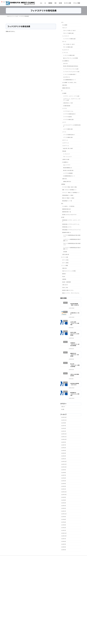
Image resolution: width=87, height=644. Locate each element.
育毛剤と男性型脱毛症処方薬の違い (71, 66)
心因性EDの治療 (66, 159)
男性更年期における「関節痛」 (19, 598)
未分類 (63, 409)
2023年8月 (64, 472)
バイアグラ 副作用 (36, 622)
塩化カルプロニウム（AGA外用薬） (71, 58)
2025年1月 (64, 431)
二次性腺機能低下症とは (18, 621)
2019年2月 (64, 528)
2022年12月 (64, 492)
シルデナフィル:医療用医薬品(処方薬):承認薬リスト (72, 240)
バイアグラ (65, 108)
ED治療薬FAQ (65, 162)
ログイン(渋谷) (65, 260)
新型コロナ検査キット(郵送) (68, 198)
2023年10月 (64, 467)
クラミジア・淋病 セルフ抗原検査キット (71, 193)
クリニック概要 (65, 265)
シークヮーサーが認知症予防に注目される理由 (67, 577)
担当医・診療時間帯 (66, 282)
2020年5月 (64, 506)
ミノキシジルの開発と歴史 (69, 55)
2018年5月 (64, 544)
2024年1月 (64, 459)
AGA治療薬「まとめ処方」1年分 (69, 82)
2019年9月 (64, 517)
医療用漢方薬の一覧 (66, 212)
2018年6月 (64, 541)
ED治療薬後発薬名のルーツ (69, 176)
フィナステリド (66, 36)
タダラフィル (65, 140)
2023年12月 (64, 461)
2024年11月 (64, 437)
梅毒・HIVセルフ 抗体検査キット (69, 190)
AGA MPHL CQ (66, 77)
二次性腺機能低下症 (36, 609)
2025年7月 (64, 426)
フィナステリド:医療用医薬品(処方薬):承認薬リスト (72, 248)
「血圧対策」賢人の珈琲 (67, 148)
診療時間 (64, 279)
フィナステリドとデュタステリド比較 (71, 72)
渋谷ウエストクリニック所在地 (48, 557)
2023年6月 (64, 478)
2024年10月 (64, 439)
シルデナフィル (66, 143)
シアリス (64, 132)
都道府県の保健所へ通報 (62, 619)
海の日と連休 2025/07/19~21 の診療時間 (75, 334)
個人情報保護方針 (73, 557)
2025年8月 (64, 423)
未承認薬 (65, 252)
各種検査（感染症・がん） (35, 557)
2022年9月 (64, 497)
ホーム (8, 557)
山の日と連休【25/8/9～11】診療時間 (75, 323)
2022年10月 (64, 495)
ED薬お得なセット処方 (68, 103)
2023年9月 (64, 470)
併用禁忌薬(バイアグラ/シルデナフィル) (71, 224)
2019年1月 (64, 530)
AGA (62, 22)
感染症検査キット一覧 (67, 201)
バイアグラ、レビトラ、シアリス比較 (71, 96)
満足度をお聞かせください (68, 290)
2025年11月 (64, 420)
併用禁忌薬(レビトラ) (67, 227)
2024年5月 (64, 448)
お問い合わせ (65, 285)
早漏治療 (64, 151)
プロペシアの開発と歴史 (68, 33)
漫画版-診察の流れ (66, 88)
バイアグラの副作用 (67, 117)
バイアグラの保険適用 (68, 173)
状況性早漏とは (62, 574)
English (23, 558)
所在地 (64, 276)
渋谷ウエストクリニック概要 (62, 557)
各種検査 (63, 184)
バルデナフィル (66, 146)
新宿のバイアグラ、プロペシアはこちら (71, 293)
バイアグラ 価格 (36, 625)
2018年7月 (64, 539)
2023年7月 (64, 475)
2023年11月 (64, 464)
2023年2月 (64, 486)
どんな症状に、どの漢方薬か (68, 206)
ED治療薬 (64, 93)
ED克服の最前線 (67, 106)
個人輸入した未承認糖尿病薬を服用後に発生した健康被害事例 (69, 604)
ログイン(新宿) (65, 263)
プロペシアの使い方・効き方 (69, 30)
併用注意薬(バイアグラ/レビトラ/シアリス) (71, 230)
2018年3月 (64, 550)
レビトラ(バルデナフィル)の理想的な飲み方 (72, 126)
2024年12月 (64, 434)
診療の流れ (65, 85)
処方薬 (63, 217)
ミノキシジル (65, 53)
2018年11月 (64, 533)
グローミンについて (67, 157)
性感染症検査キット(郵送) (68, 195)
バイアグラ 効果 (36, 629)
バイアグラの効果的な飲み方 (69, 114)
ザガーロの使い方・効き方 (69, 44)
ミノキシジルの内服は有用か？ (70, 74)
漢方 (62, 204)
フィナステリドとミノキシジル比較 (71, 69)
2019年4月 (64, 525)
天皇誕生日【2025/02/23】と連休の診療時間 (75, 344)
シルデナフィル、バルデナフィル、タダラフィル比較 (72, 99)
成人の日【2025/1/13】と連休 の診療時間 (75, 365)
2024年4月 (64, 450)
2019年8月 (64, 519)
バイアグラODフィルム (68, 111)
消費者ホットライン (61, 622)
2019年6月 (64, 522)
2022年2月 (64, 503)
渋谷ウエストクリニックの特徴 (69, 271)
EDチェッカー (35, 600)
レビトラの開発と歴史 (68, 129)
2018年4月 (64, 547)
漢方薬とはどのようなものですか (69, 215)
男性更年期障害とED (68, 168)
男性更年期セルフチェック (38, 603)
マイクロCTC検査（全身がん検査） (70, 187)
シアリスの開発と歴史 (68, 137)
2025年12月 (64, 417)
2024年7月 (64, 445)
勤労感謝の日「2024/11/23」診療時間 (75, 394)
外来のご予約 (65, 288)
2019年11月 (64, 514)
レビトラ (64, 122)
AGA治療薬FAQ (66, 61)
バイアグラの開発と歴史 (68, 119)
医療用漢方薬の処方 (66, 209)
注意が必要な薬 (66, 254)
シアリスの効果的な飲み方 (69, 135)
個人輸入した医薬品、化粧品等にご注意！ (65, 600)
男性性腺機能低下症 (36, 605)
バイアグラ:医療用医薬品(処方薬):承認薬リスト (72, 236)
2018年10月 (64, 536)
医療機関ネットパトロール (62, 616)
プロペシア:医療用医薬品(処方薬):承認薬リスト (72, 244)
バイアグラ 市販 (36, 627)
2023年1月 (64, 489)
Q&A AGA (65, 63)
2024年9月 (64, 442)
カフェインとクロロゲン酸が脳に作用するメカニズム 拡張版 (70, 575)
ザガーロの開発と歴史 (68, 47)
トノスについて (66, 154)
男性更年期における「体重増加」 (20, 606)
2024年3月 (64, 453)
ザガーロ (64, 41)
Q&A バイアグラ (67, 165)
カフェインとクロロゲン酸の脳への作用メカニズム (68, 579)
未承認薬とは (9, 558)
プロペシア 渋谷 (36, 618)
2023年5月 (64, 481)
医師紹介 (64, 274)
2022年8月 (64, 500)
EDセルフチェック (36, 602)
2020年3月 (64, 508)
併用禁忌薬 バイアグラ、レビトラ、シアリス (71, 221)
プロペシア (65, 28)
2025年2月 (64, 428)
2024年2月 (64, 456)
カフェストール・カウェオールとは (65, 581)
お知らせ (63, 407)
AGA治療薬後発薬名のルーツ (69, 80)
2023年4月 (64, 483)
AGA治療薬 (65, 25)
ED (62, 91)
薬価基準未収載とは (66, 232)
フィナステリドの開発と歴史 (69, 39)
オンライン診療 (65, 257)
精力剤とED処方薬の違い (69, 170)
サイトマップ (17, 558)
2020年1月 (64, 511)
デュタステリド (66, 50)
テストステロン (36, 607)
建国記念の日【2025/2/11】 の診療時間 (75, 355)
